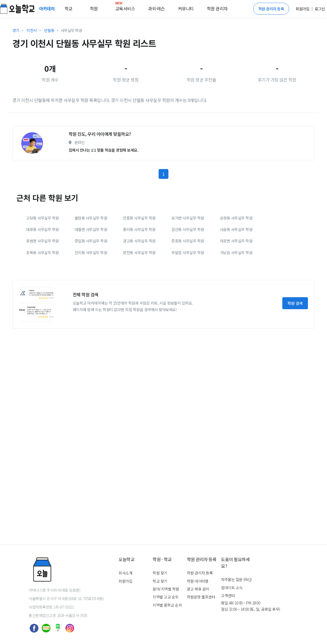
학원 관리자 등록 (271, 9)
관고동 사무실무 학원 (139, 286)
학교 (69, 8)
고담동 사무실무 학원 (43, 263)
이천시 (32, 30)
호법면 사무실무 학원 (43, 286)
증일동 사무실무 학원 (91, 286)
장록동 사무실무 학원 (43, 298)
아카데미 (47, 8)
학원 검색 (295, 348)
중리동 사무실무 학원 (139, 275)
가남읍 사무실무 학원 (236, 298)
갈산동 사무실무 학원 (188, 275)
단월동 (49, 30)
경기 (16, 30)
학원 (94, 8)
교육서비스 (125, 7)
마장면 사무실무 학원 (236, 286)
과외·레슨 (156, 8)
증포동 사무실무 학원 (188, 286)
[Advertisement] (139, 144)
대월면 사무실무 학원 (91, 275)
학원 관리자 (217, 8)
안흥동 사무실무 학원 (139, 263)
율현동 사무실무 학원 (91, 263)
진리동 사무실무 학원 (91, 298)
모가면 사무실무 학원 (188, 263)
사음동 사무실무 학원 (236, 275)
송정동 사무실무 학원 (236, 263)
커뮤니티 (186, 8)
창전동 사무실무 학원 (139, 298)
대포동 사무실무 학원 (43, 275)
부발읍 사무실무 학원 (188, 298)
